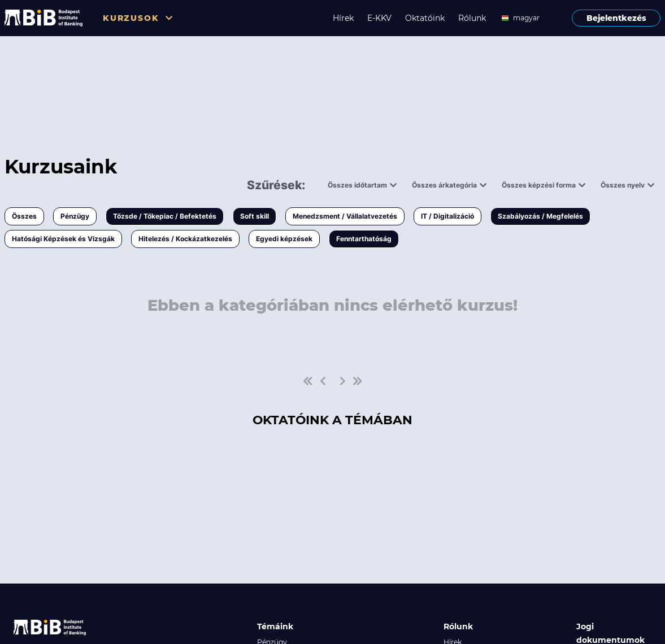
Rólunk (472, 18)
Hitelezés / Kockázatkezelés (185, 239)
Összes (24, 216)
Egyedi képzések (284, 239)
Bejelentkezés (616, 18)
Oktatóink (425, 18)
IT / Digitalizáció (447, 216)
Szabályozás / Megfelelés (540, 216)
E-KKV (379, 18)
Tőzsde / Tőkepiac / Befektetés (165, 216)
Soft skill (255, 216)
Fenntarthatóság (364, 239)
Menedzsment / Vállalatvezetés (345, 216)
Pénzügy (75, 216)
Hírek (343, 18)
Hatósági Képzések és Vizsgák (63, 239)
